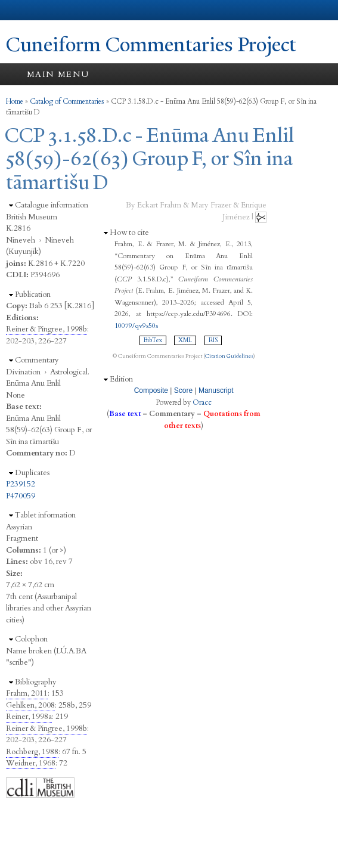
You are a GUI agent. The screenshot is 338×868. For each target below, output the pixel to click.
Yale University (20, 10)
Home (15, 101)
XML (185, 340)
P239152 (21, 484)
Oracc (202, 402)
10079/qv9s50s (136, 325)
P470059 (21, 496)
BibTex (153, 340)
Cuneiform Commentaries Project (151, 45)
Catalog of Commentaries (67, 101)
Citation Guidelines (229, 356)
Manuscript (216, 390)
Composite (151, 390)
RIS (213, 340)
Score (183, 390)
